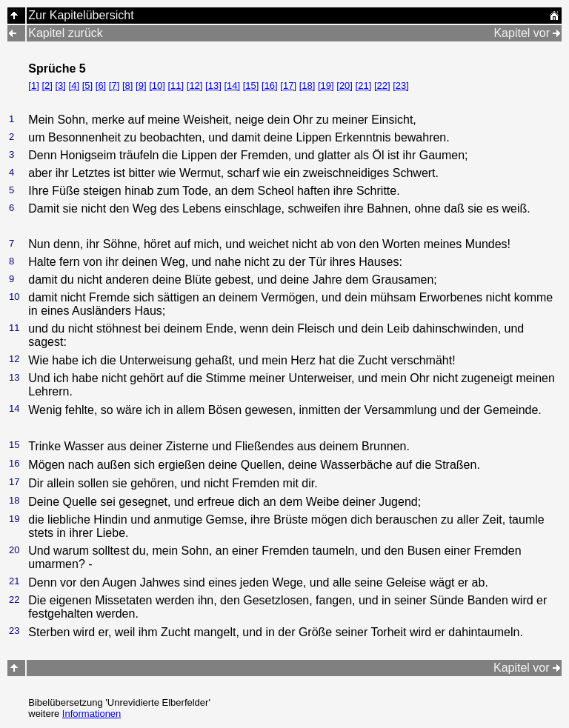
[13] (213, 86)
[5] (87, 86)
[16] (270, 86)
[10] (157, 86)
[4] (74, 86)
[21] (364, 86)
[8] (127, 86)
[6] (101, 86)
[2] (47, 86)
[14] (232, 86)
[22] (382, 86)
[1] (33, 86)
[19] (326, 86)
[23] (401, 86)
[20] (345, 86)
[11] (176, 86)
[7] (114, 86)
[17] (288, 86)
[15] (251, 86)
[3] (60, 86)
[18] (307, 86)
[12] (195, 86)
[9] (141, 86)
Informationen (92, 714)
